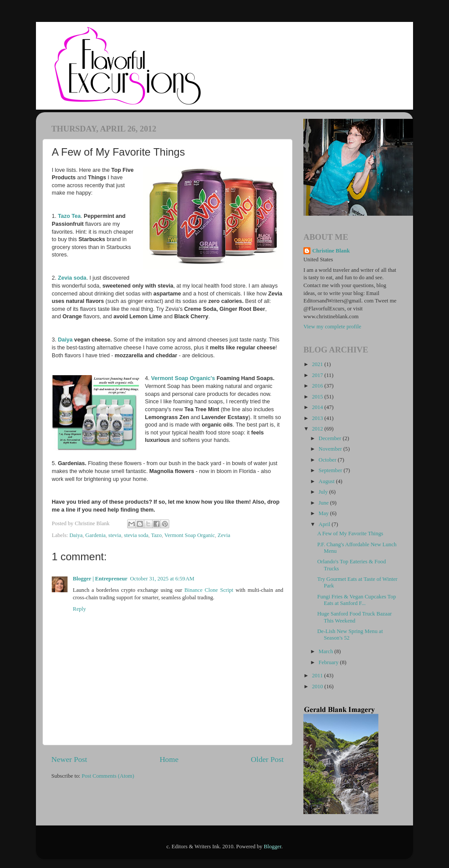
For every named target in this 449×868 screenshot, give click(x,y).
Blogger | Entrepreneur (100, 579)
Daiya (65, 340)
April (325, 524)
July (324, 492)
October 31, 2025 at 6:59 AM (162, 579)
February (330, 662)
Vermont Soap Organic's (184, 378)
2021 (318, 364)
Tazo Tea (69, 216)
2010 (318, 687)
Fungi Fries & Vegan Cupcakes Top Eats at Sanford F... (356, 600)
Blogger (273, 847)
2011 (318, 676)
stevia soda (136, 535)
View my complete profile (332, 327)
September (331, 470)
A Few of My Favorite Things (350, 534)
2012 (318, 429)
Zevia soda (72, 278)
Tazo (156, 535)
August (328, 481)
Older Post (267, 759)
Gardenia (96, 535)
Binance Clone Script (209, 590)
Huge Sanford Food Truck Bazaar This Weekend (354, 617)
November (331, 449)
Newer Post (69, 759)
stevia (115, 535)
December (331, 438)
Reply (79, 609)
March (327, 651)
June (324, 503)
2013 (318, 418)
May (324, 513)
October (328, 460)
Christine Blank (331, 251)
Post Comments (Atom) (108, 776)
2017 (318, 375)
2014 (318, 407)
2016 (318, 386)
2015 (318, 397)
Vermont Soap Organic (190, 535)
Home (169, 759)
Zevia (224, 535)
